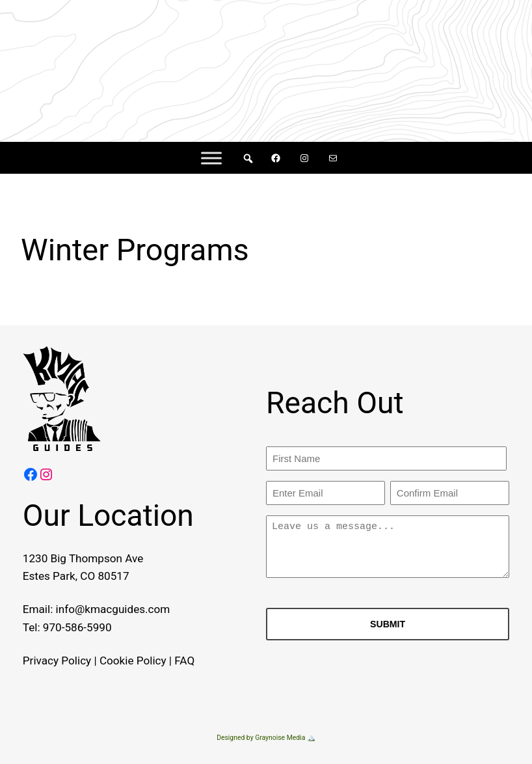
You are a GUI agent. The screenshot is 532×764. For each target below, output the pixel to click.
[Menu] (211, 158)
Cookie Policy (131, 661)
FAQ (183, 661)
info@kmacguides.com (111, 609)
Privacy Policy (55, 661)
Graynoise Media (280, 738)
